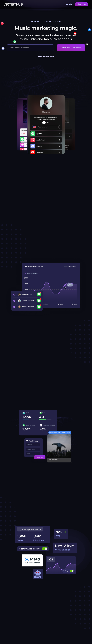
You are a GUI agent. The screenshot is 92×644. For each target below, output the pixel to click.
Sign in (69, 4)
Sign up (82, 4)
